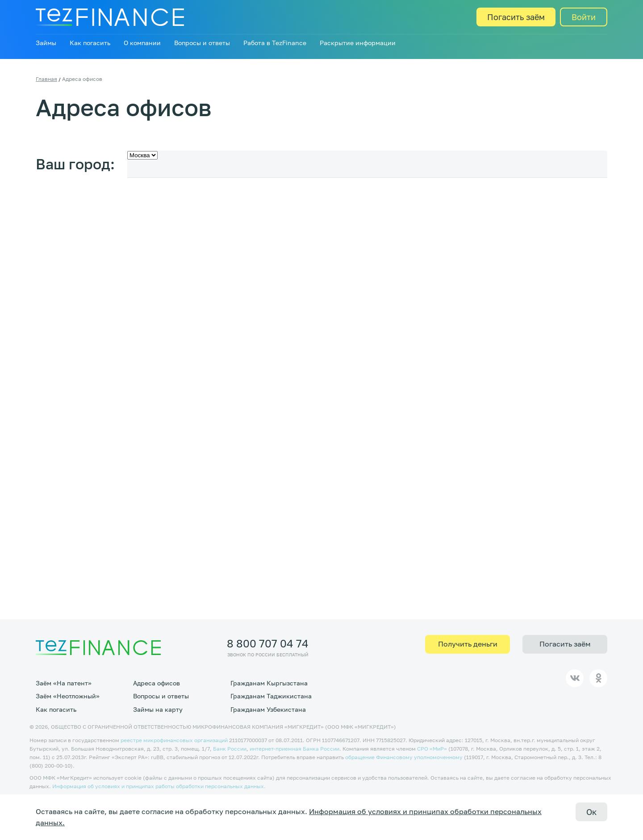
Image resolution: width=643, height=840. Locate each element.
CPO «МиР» (432, 749)
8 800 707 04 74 (268, 643)
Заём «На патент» (64, 683)
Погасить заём (516, 17)
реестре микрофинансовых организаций (174, 740)
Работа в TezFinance (275, 43)
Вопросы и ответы (202, 43)
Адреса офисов (157, 683)
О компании (142, 43)
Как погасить (90, 43)
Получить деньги (468, 644)
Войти (584, 17)
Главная (46, 79)
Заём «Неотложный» (68, 696)
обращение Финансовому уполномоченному (404, 757)
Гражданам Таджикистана (271, 696)
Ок (591, 812)
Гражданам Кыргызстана (269, 683)
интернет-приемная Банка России (294, 749)
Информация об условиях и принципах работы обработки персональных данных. (159, 786)
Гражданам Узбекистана (268, 709)
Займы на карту (158, 709)
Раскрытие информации (358, 43)
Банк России (230, 749)
